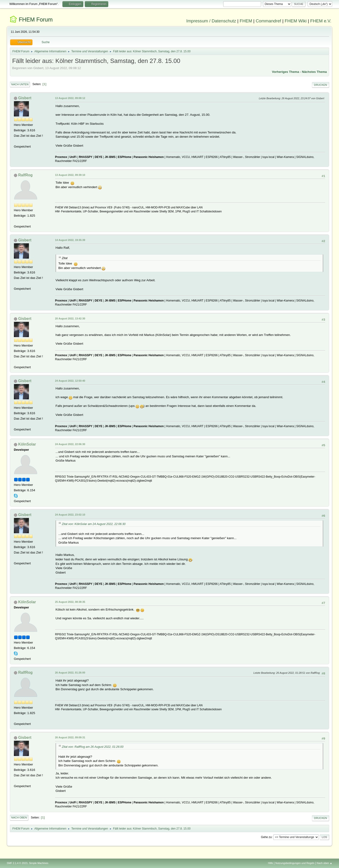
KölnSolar (27, 444)
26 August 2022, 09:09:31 (70, 737)
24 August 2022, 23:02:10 (70, 515)
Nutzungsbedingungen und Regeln (295, 863)
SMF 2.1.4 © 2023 (17, 863)
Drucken (321, 85)
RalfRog (25, 175)
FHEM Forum (36, 19)
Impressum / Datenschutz (211, 21)
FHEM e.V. (321, 21)
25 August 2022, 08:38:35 (70, 602)
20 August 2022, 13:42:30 (70, 318)
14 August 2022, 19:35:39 (70, 240)
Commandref (268, 21)
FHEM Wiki (296, 21)
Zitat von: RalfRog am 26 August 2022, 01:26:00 (93, 747)
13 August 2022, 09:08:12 (70, 98)
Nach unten (20, 84)
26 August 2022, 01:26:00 (70, 673)
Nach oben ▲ (324, 863)
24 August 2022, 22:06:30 (70, 444)
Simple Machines (39, 863)
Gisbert (25, 98)
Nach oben (19, 818)
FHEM (246, 21)
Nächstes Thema (314, 72)
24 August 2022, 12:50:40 (70, 381)
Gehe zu (266, 837)
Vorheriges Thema (285, 72)
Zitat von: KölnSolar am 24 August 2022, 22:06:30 (94, 524)
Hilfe (270, 863)
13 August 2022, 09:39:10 (70, 175)
